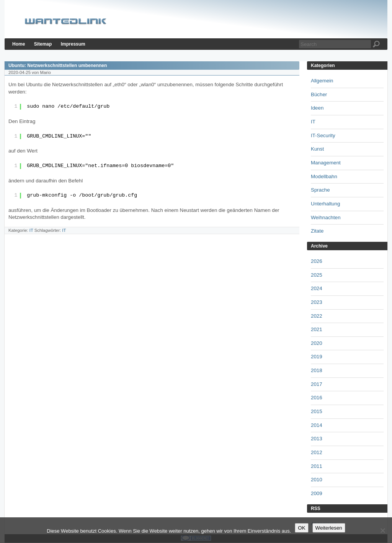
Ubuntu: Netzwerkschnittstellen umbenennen (58, 66)
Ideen (317, 108)
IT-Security (323, 135)
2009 (317, 493)
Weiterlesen (329, 528)
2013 (317, 439)
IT (31, 230)
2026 (317, 261)
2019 (317, 357)
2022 (317, 316)
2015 (317, 411)
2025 (317, 275)
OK (301, 528)
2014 (317, 425)
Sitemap (43, 44)
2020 (317, 343)
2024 (317, 288)
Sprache (320, 190)
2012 (317, 452)
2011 (317, 466)
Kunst (317, 149)
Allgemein (322, 81)
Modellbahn (324, 176)
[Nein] (382, 530)
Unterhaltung (325, 204)
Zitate (317, 231)
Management (326, 163)
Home (19, 44)
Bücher (319, 94)
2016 (317, 398)
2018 (317, 370)
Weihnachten (326, 217)
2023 (317, 302)
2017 (317, 384)
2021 (317, 329)
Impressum (73, 44)
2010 (317, 480)
